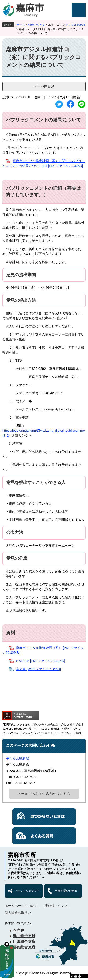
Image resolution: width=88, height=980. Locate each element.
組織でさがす (37, 25)
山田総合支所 (24, 941)
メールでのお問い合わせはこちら (44, 794)
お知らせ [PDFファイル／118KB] (40, 661)
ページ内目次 (44, 86)
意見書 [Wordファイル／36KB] (38, 669)
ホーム (21, 25)
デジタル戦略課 (75, 25)
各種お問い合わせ (66, 891)
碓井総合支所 (24, 936)
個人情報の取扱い (18, 913)
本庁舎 (19, 930)
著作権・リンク (56, 906)
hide (7, 944)
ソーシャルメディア (27, 891)
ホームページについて (21, 906)
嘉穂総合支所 (24, 947)
